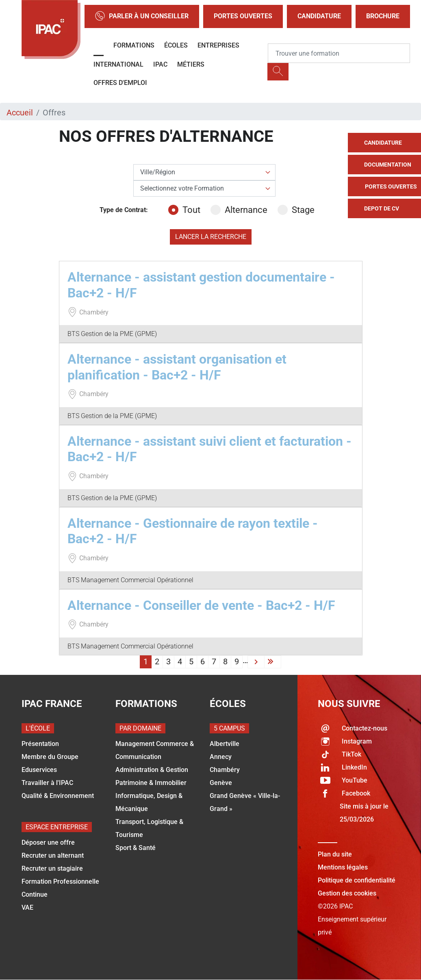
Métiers (191, 64)
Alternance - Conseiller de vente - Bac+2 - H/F (201, 605)
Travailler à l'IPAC (47, 783)
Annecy (221, 757)
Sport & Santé (136, 848)
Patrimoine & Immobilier (151, 783)
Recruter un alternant (53, 855)
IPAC (160, 64)
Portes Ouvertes (243, 16)
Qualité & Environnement (58, 796)
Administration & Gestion (152, 770)
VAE (27, 907)
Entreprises (218, 45)
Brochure (383, 16)
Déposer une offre (48, 842)
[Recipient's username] (339, 53)
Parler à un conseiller (142, 16)
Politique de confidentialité (357, 880)
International (118, 64)
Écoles (176, 45)
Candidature (319, 16)
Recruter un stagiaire (52, 868)
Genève (221, 783)
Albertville (225, 744)
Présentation (40, 744)
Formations (134, 45)
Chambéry (225, 770)
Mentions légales (343, 867)
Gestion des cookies (347, 893)
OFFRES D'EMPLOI (120, 83)
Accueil (20, 113)
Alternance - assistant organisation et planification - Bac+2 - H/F (177, 367)
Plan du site (335, 854)
